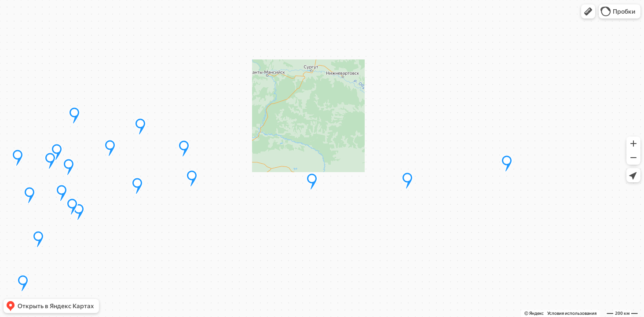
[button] (588, 11)
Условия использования (572, 313)
